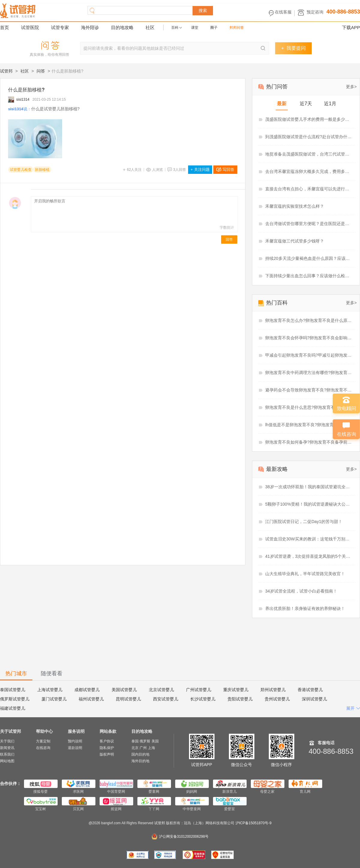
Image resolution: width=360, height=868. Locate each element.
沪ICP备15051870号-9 (253, 823)
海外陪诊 (90, 27)
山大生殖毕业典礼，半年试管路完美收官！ (305, 574)
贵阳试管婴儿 (240, 699)
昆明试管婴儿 (128, 699)
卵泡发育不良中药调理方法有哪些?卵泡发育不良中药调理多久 (309, 373)
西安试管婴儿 (166, 699)
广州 (143, 748)
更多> (351, 87)
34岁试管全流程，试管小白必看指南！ (301, 591)
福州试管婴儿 (91, 699)
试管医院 (30, 27)
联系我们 (7, 754)
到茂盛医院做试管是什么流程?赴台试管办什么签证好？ (309, 137)
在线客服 (283, 12)
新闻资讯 (7, 748)
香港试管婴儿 (310, 690)
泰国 (135, 741)
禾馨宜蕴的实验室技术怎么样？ (295, 206)
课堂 (195, 28)
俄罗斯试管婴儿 (15, 699)
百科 (175, 28)
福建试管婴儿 (13, 708)
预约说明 (75, 741)
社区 (150, 27)
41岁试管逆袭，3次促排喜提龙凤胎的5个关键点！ (309, 556)
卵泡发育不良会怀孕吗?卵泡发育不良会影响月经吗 (309, 338)
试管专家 (60, 27)
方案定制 (43, 741)
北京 (135, 748)
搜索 (203, 10)
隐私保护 (107, 748)
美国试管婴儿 (124, 690)
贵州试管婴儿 (277, 699)
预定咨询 (315, 12)
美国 (155, 741)
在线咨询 (43, 748)
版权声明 (107, 754)
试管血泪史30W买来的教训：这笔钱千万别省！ (309, 539)
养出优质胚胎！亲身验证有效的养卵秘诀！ (305, 608)
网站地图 (7, 761)
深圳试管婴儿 (314, 699)
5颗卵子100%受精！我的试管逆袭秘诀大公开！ (309, 504)
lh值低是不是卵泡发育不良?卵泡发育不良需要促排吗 (309, 425)
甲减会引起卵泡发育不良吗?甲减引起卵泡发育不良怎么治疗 (309, 355)
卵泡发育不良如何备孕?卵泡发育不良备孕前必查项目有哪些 (309, 442)
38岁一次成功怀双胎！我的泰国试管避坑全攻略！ (309, 487)
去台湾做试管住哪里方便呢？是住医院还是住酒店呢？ (309, 224)
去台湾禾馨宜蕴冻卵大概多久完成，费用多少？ (309, 171)
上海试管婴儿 (50, 690)
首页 (4, 27)
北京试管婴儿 (161, 690)
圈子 (214, 28)
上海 (151, 748)
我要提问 (293, 48)
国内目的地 (140, 754)
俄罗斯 (145, 741)
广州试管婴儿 (199, 690)
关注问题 (200, 169)
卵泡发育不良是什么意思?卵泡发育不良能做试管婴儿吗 (309, 407)
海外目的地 (140, 761)
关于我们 (7, 741)
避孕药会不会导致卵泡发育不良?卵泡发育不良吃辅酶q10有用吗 (309, 390)
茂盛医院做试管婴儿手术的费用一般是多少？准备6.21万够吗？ (309, 119)
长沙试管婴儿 (203, 699)
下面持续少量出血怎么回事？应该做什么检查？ (309, 276)
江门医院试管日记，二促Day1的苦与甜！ (304, 522)
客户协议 (107, 741)
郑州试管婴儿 (273, 690)
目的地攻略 (122, 27)
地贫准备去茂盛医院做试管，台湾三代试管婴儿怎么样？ (309, 154)
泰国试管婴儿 (13, 690)
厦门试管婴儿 (54, 699)
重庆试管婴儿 (236, 690)
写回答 (228, 169)
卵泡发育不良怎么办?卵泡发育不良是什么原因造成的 (309, 320)
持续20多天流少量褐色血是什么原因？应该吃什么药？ (309, 258)
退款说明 (75, 748)
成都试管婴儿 (87, 690)
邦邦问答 (237, 28)
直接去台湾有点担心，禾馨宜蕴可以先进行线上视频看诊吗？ (309, 189)
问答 (41, 71)
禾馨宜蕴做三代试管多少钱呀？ (295, 241)
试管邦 (6, 71)
